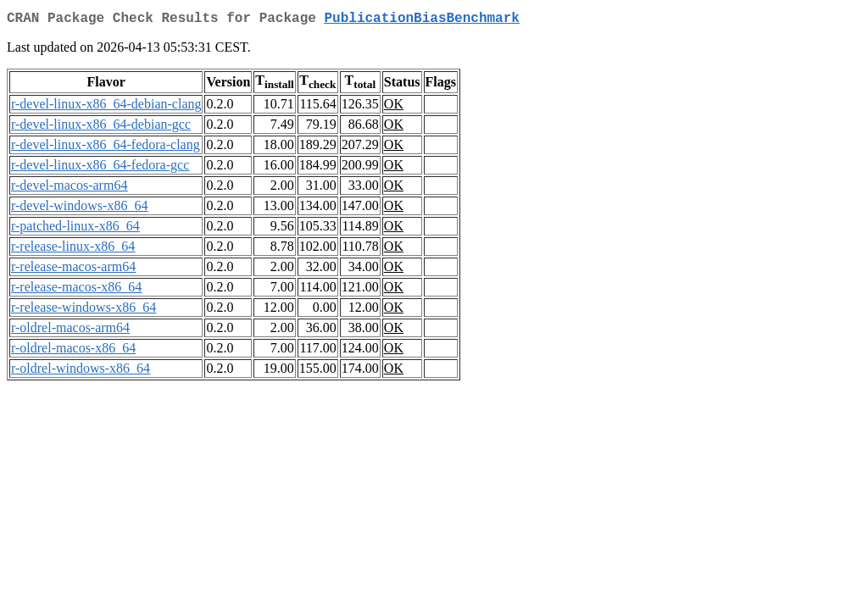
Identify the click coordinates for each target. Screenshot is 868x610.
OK (394, 107)
